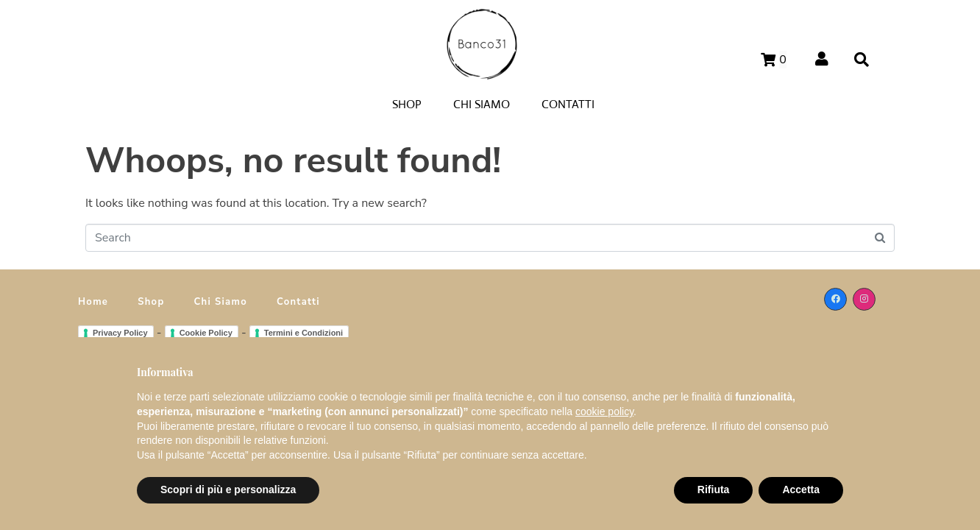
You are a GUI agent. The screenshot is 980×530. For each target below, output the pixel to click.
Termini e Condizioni (303, 333)
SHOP (407, 104)
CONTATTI (568, 104)
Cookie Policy (206, 333)
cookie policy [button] (604, 411)
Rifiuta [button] (714, 490)
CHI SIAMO (482, 104)
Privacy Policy (120, 333)
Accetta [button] (801, 490)
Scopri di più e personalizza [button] (228, 490)
